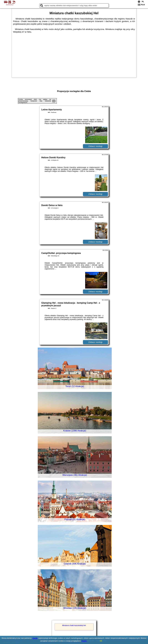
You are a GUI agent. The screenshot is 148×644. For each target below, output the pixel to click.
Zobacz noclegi (95, 146)
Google (35, 638)
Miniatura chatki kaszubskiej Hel (74, 625)
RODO (84, 641)
